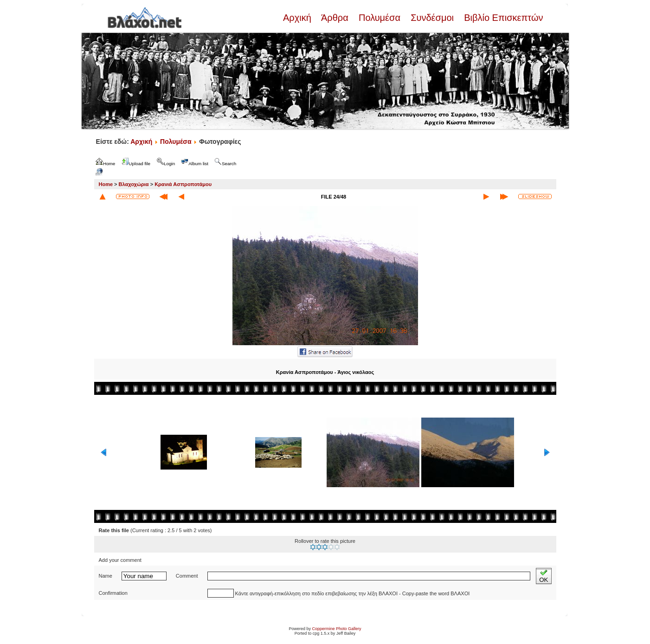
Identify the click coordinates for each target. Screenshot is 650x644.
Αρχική (298, 18)
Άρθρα (335, 18)
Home (106, 184)
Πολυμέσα (379, 18)
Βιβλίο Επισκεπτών (502, 18)
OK (544, 576)
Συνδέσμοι (432, 18)
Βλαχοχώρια (134, 184)
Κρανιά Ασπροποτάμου (183, 184)
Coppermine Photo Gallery (336, 629)
